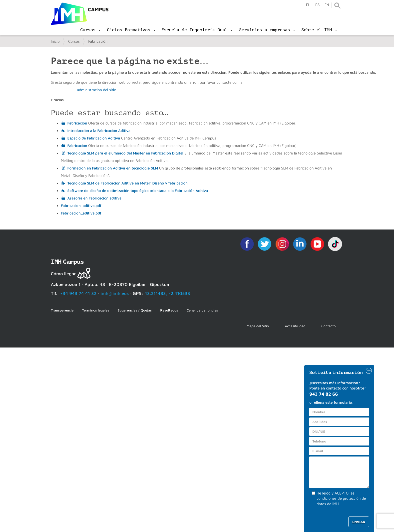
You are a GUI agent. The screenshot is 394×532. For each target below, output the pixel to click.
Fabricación (77, 123)
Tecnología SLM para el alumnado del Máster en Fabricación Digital (125, 153)
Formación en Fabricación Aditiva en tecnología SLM (113, 168)
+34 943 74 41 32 (78, 293)
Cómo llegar (63, 274)
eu (308, 5)
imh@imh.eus (115, 293)
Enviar (359, 522)
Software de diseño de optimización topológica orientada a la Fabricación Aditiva (138, 191)
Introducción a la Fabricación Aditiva (99, 131)
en (327, 5)
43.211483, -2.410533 (167, 293)
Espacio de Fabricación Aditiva (94, 138)
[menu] (90, 30)
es (317, 5)
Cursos (74, 41)
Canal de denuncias (202, 310)
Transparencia (62, 310)
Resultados (169, 310)
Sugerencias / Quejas (135, 310)
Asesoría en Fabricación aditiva (95, 198)
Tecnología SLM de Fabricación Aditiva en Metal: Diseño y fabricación (128, 183)
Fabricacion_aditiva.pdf (81, 206)
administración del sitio (97, 90)
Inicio (55, 41)
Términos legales (96, 310)
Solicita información (336, 372)
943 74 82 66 (324, 394)
